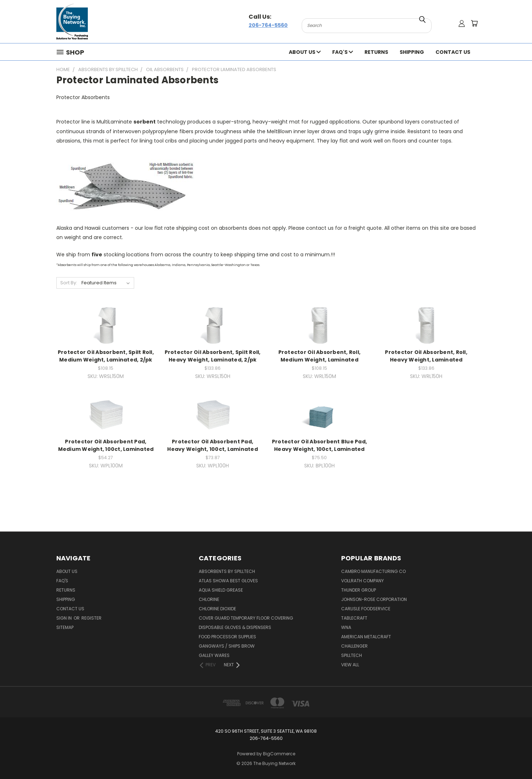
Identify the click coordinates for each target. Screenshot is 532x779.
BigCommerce (279, 754)
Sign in (65, 618)
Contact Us (453, 52)
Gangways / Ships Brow (227, 646)
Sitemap (65, 627)
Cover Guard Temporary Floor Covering (246, 618)
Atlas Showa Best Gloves (228, 581)
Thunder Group (359, 590)
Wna (346, 627)
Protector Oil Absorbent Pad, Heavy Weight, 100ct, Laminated (213, 445)
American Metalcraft (366, 637)
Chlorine (209, 599)
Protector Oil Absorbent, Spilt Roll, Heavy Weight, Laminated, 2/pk (213, 356)
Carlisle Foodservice (366, 609)
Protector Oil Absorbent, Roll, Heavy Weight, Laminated (426, 356)
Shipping (412, 52)
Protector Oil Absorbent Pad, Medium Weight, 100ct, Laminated (106, 445)
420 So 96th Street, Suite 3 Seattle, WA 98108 (266, 731)
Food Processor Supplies (227, 637)
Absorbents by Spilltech (227, 571)
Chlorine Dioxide (217, 609)
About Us (305, 52)
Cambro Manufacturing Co (373, 571)
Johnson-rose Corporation (374, 599)
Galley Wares (214, 655)
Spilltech (352, 655)
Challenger (354, 646)
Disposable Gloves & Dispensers (235, 627)
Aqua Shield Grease (221, 590)
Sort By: (69, 283)
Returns (376, 52)
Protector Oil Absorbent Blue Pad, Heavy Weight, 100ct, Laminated (319, 445)
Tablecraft (354, 618)
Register (91, 618)
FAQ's (343, 52)
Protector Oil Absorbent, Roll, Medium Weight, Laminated (320, 356)
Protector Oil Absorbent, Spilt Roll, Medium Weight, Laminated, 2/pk (106, 356)
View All (350, 665)
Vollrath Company (362, 581)
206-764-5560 (268, 25)
